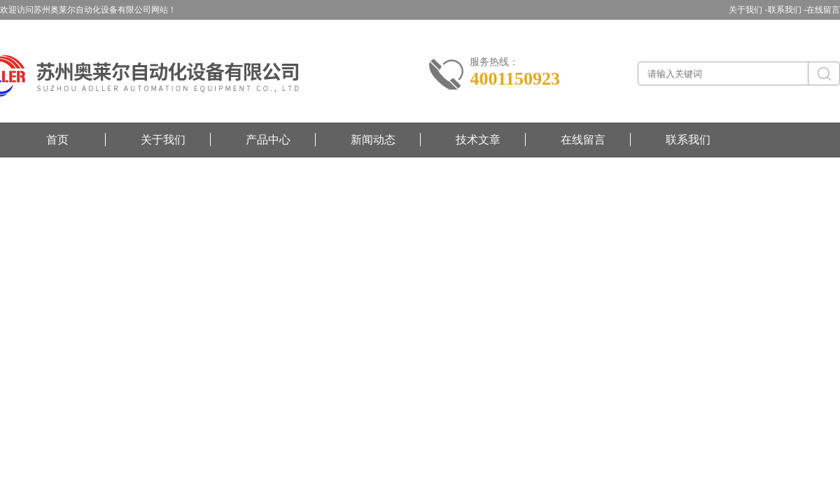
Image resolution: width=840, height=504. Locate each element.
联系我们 (688, 140)
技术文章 (478, 140)
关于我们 (163, 140)
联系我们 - (787, 10)
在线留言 (823, 10)
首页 (57, 140)
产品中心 (268, 140)
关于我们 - (748, 10)
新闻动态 (373, 140)
